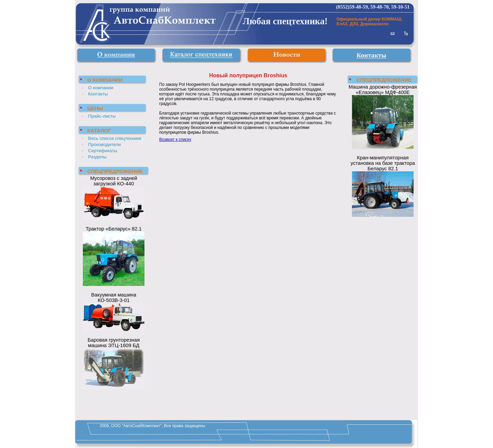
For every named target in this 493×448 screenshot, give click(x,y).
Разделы (97, 157)
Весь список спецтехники (115, 138)
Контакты (98, 94)
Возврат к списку (175, 140)
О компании (101, 88)
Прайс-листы (102, 116)
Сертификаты (103, 151)
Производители (104, 144)
